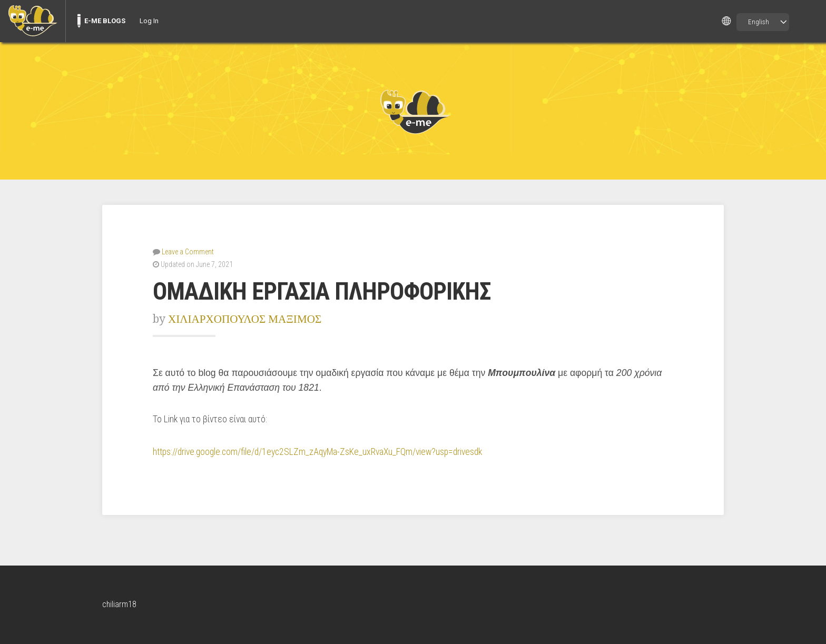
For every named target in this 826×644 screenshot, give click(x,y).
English (759, 22)
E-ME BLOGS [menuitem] (105, 21)
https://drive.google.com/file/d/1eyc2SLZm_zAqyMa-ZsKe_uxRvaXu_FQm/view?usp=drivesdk (317, 452)
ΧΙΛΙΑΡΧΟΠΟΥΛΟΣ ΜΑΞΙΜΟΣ (245, 319)
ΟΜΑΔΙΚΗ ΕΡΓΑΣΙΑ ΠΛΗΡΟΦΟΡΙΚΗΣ (322, 291)
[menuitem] (33, 21)
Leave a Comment (188, 252)
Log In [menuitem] (149, 21)
